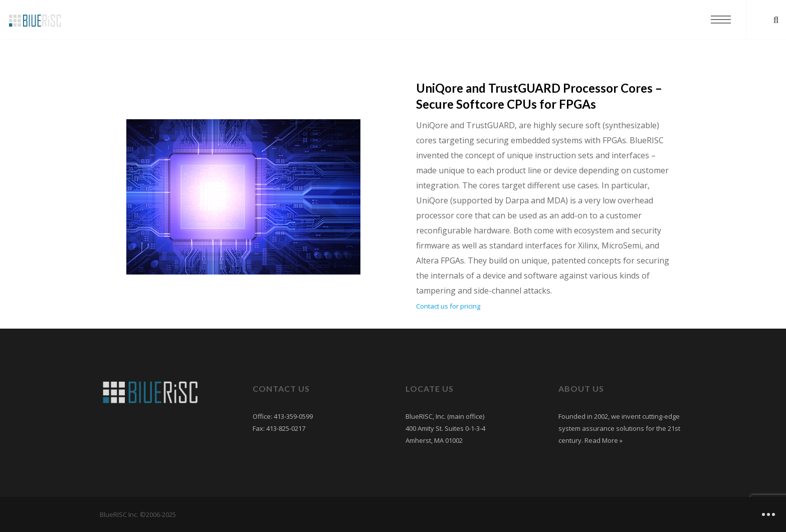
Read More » (603, 440)
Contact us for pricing (448, 306)
